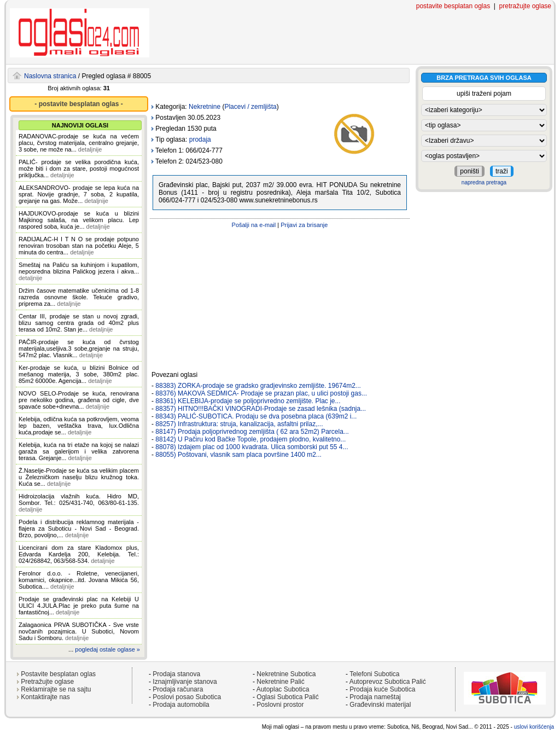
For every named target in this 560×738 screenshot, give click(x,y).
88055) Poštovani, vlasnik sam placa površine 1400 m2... (238, 455)
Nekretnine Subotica (286, 674)
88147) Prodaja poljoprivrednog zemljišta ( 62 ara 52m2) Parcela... (252, 432)
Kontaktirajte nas (45, 697)
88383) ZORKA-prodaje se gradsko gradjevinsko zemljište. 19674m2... (258, 386)
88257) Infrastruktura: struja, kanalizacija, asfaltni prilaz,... (239, 424)
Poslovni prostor (280, 705)
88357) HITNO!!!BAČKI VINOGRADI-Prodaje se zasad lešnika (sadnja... (261, 409)
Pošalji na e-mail (254, 225)
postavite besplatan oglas (453, 6)
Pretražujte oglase (47, 682)
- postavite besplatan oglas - (78, 104)
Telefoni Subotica (374, 674)
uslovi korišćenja (534, 727)
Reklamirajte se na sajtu (56, 689)
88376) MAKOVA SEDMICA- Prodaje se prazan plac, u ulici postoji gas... (261, 393)
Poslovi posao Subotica (187, 697)
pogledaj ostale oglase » (107, 649)
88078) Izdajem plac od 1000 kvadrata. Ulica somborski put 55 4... (252, 447)
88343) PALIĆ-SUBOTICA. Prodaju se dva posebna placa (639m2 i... (256, 416)
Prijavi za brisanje (304, 225)
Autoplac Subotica (283, 689)
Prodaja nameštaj (375, 697)
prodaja (200, 140)
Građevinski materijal (380, 705)
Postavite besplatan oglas (58, 674)
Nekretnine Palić (280, 682)
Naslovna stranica (50, 76)
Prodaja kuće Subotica (382, 689)
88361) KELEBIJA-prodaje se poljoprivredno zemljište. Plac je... (248, 401)
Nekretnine (205, 107)
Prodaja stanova (176, 674)
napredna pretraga (484, 182)
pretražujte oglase (525, 6)
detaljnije (90, 149)
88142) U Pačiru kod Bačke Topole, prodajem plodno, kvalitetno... (250, 439)
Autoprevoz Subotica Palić (388, 682)
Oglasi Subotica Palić (287, 697)
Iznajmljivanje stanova (185, 682)
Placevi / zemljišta (250, 107)
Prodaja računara (178, 689)
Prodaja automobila (181, 705)
